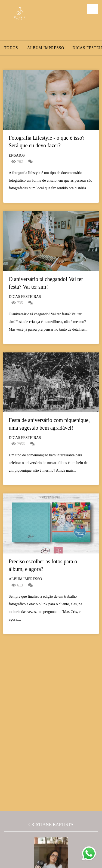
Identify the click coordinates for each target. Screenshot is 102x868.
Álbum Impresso (46, 48)
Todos (11, 48)
